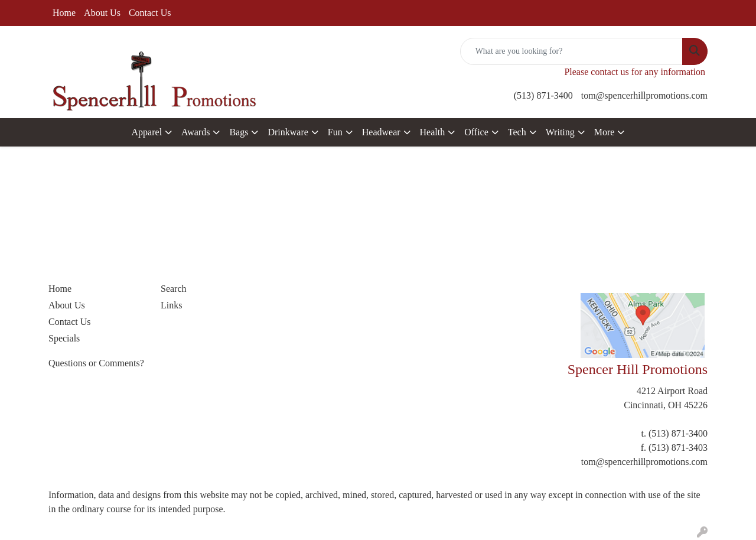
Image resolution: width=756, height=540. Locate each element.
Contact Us (150, 13)
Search (174, 289)
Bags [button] (239, 132)
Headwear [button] (381, 132)
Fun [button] (335, 132)
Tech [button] (517, 132)
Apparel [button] (147, 132)
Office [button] (476, 132)
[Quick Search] (571, 51)
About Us (102, 13)
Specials (64, 338)
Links (171, 305)
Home (64, 13)
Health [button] (433, 132)
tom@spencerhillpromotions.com (644, 95)
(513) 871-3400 (543, 95)
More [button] (605, 132)
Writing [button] (560, 132)
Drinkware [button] (288, 132)
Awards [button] (195, 132)
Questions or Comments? (96, 363)
